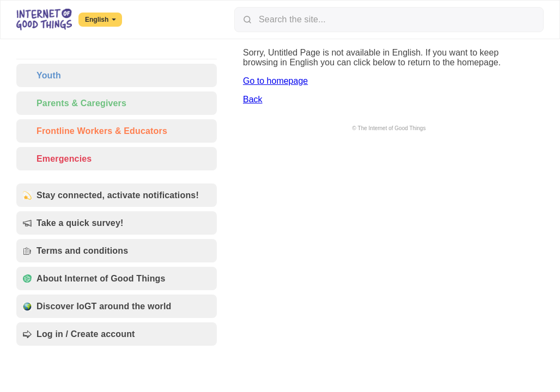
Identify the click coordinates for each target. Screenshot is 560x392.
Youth (42, 75)
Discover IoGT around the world (97, 306)
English (101, 20)
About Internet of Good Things (94, 278)
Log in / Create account (79, 334)
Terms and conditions (75, 251)
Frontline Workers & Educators (95, 131)
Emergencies (57, 159)
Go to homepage (275, 81)
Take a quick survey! (73, 223)
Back (253, 99)
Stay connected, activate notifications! (111, 195)
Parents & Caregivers (75, 103)
